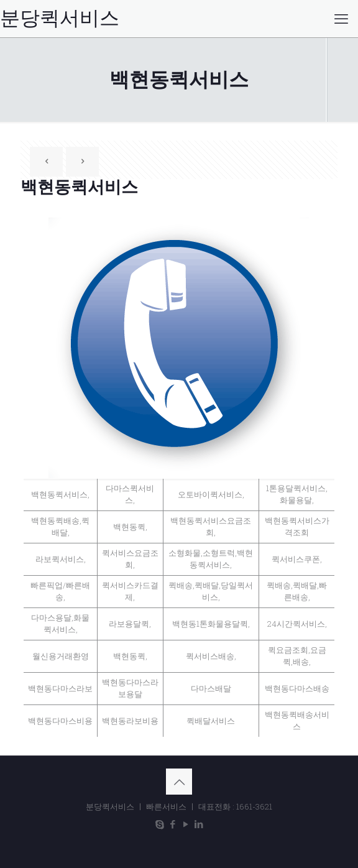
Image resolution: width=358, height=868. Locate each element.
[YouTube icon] (186, 824)
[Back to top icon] (179, 782)
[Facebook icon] (172, 824)
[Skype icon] (159, 824)
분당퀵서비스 (60, 18)
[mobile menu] (341, 19)
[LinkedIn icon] (199, 824)
